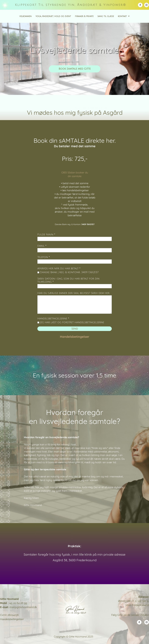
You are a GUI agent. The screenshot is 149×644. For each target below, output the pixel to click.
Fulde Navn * (46, 235)
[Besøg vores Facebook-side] (140, 5)
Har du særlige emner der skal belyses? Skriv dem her (73, 293)
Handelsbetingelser (75, 337)
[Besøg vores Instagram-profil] (146, 5)
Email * (42, 246)
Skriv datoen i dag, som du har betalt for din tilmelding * (68, 280)
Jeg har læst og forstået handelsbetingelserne (72, 322)
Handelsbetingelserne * (53, 319)
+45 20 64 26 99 (18, 603)
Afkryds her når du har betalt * (59, 268)
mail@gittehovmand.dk (23, 607)
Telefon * (44, 257)
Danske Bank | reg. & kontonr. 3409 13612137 (69, 272)
